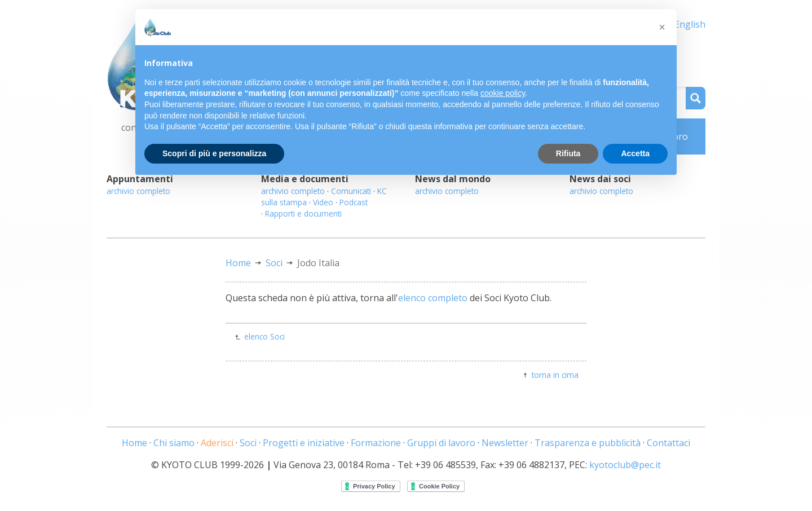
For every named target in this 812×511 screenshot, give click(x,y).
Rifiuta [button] (568, 153)
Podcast (354, 202)
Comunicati (351, 191)
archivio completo (138, 191)
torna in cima (555, 375)
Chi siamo (174, 443)
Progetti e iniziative (304, 443)
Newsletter (505, 443)
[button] (662, 27)
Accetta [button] (635, 153)
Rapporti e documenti (303, 213)
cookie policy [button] (503, 93)
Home (238, 263)
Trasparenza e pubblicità (588, 443)
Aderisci (217, 443)
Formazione (376, 443)
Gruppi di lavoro (441, 443)
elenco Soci (264, 336)
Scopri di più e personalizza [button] (214, 153)
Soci (274, 263)
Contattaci (668, 443)
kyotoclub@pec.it (625, 465)
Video (323, 202)
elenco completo (433, 298)
